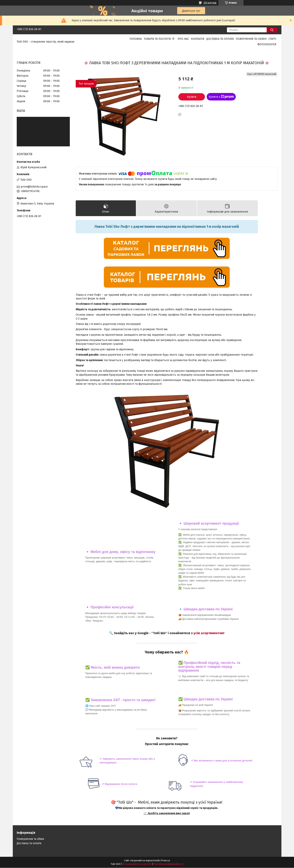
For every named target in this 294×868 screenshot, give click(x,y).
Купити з (221, 97)
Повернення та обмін (251, 39)
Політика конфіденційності (169, 864)
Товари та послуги (157, 39)
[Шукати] (272, 30)
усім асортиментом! (209, 633)
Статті (272, 39)
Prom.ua (166, 861)
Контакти (198, 39)
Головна (136, 39)
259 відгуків (210, 3)
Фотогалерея (267, 44)
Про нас (183, 39)
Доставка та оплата (220, 39)
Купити (192, 97)
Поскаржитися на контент (137, 864)
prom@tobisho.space (34, 187)
